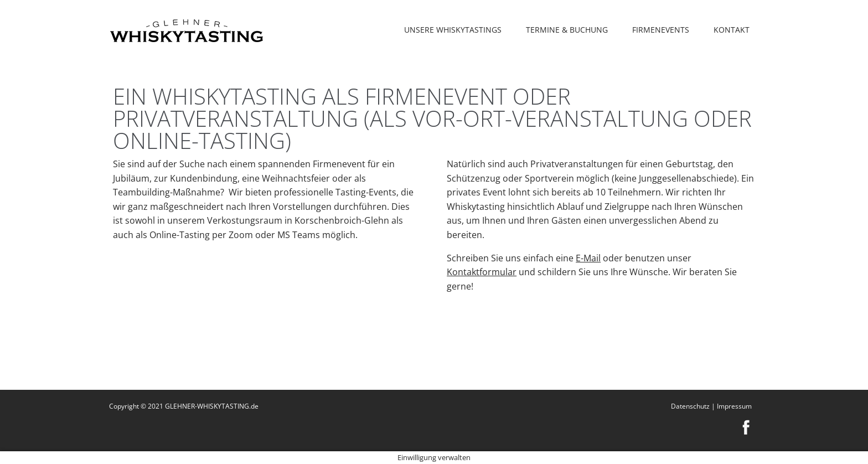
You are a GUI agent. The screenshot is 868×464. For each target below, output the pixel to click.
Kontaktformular (482, 272)
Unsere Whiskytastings (453, 30)
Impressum (734, 406)
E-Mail (588, 258)
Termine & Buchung (567, 30)
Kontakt (732, 30)
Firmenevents (661, 30)
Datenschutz (690, 406)
